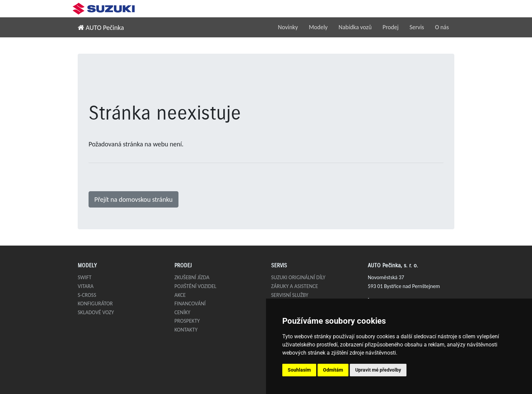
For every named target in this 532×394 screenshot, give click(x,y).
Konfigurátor (95, 303)
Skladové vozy (96, 312)
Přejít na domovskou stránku (134, 199)
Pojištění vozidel (195, 286)
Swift (85, 277)
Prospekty (187, 321)
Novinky (288, 27)
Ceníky (182, 312)
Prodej (391, 27)
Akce (180, 295)
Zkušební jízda (192, 277)
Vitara (86, 286)
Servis (417, 27)
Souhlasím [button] (299, 370)
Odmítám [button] (333, 370)
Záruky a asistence (294, 286)
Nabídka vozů (355, 27)
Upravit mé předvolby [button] (378, 370)
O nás (442, 27)
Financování (190, 303)
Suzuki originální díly (298, 277)
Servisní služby (290, 295)
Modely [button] (318, 27)
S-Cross (87, 295)
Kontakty (186, 330)
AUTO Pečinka (101, 28)
